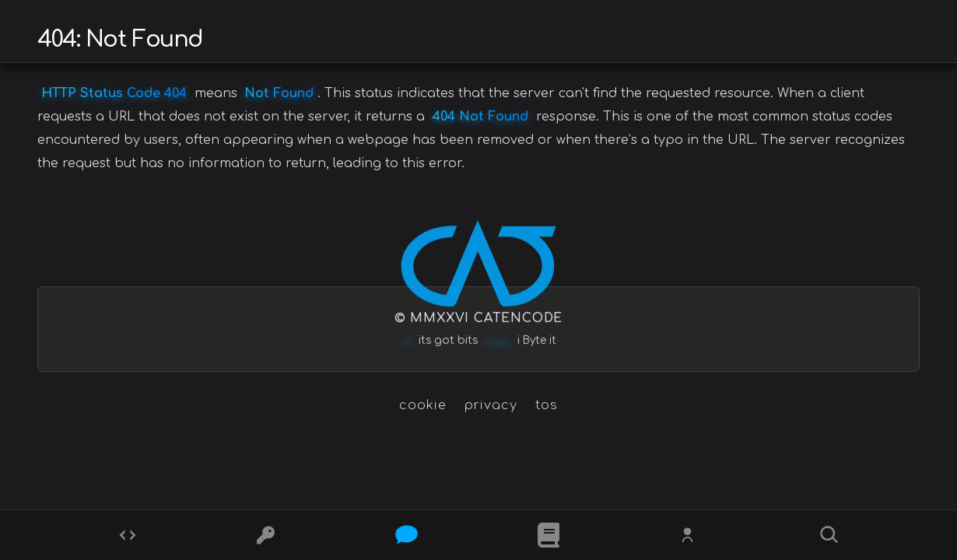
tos (547, 405)
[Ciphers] (268, 535)
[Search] (829, 535)
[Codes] (128, 535)
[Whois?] (689, 535)
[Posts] (408, 535)
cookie (423, 405)
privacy (491, 405)
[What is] (549, 535)
